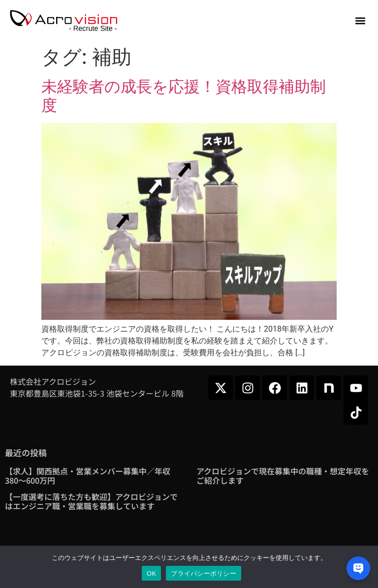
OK (151, 573)
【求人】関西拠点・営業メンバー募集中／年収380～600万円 (88, 476)
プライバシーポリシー (204, 573)
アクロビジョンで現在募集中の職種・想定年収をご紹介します (283, 476)
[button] (360, 21)
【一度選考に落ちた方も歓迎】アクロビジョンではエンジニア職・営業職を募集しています (91, 501)
